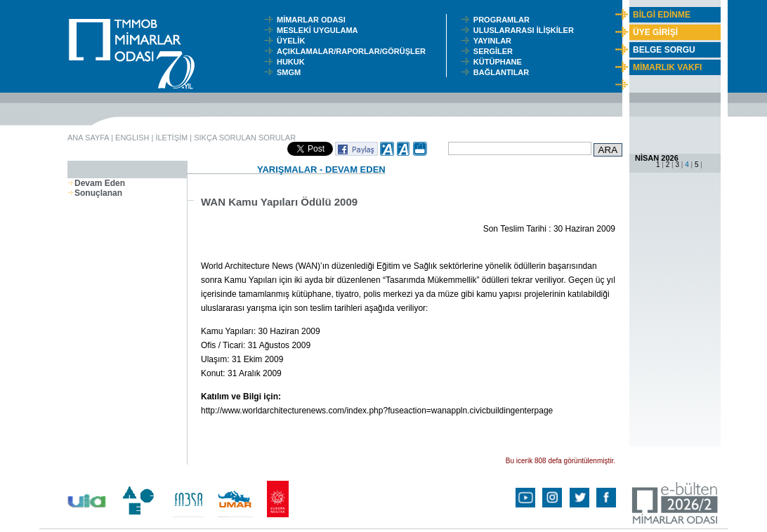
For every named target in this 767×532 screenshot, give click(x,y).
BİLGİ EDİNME (662, 15)
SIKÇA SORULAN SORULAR (245, 138)
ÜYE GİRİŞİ (655, 32)
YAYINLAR (494, 41)
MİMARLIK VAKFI (667, 67)
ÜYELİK (293, 41)
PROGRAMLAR (505, 20)
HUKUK (293, 62)
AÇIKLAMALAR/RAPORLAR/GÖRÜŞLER (354, 51)
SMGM (291, 72)
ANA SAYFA (88, 138)
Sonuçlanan (95, 193)
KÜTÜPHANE (501, 62)
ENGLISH (132, 138)
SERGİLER (495, 51)
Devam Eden (96, 183)
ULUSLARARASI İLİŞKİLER (527, 30)
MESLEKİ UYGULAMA (320, 30)
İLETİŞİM (171, 138)
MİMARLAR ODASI (314, 20)
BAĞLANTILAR (504, 72)
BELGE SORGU (664, 50)
